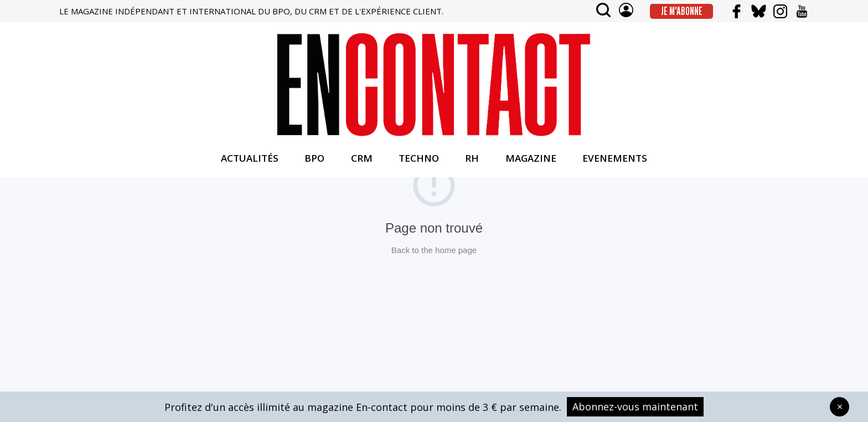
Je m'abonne (682, 11)
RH (472, 158)
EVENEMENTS (615, 158)
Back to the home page (434, 250)
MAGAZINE (531, 158)
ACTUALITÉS (250, 158)
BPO (314, 158)
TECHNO (419, 158)
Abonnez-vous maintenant (635, 406)
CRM (362, 158)
